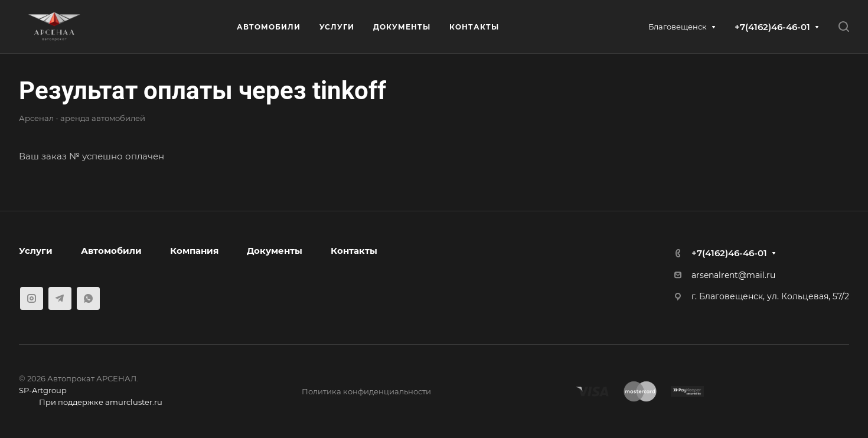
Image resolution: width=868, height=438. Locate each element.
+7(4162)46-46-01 (772, 27)
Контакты (354, 251)
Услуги (36, 251)
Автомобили (111, 251)
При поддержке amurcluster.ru (91, 403)
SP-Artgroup (43, 390)
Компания (194, 251)
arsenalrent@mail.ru (733, 275)
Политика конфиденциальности (366, 391)
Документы (275, 251)
